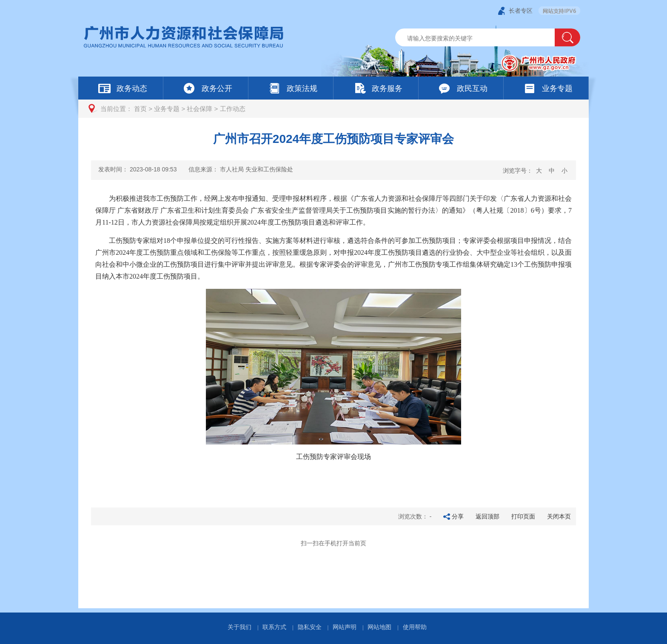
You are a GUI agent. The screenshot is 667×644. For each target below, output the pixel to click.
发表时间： (137, 169)
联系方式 (274, 627)
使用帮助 (415, 627)
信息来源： (241, 169)
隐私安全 (310, 627)
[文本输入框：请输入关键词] (482, 38)
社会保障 (200, 109)
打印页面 (523, 516)
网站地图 (379, 627)
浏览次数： (415, 516)
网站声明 (345, 627)
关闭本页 (559, 516)
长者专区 (521, 11)
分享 (458, 516)
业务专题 (167, 109)
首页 (140, 109)
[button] (567, 37)
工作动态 (233, 109)
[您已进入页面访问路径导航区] (333, 109)
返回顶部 (487, 516)
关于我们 (239, 627)
